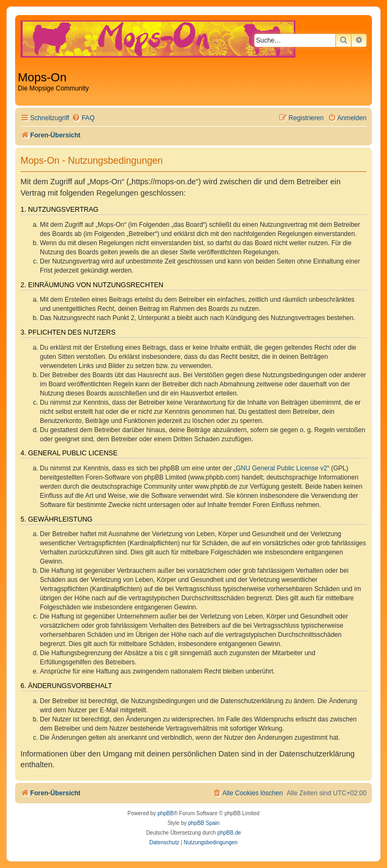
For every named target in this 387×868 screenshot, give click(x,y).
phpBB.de (229, 833)
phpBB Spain (204, 823)
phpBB (165, 813)
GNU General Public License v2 (282, 468)
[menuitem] (83, 118)
